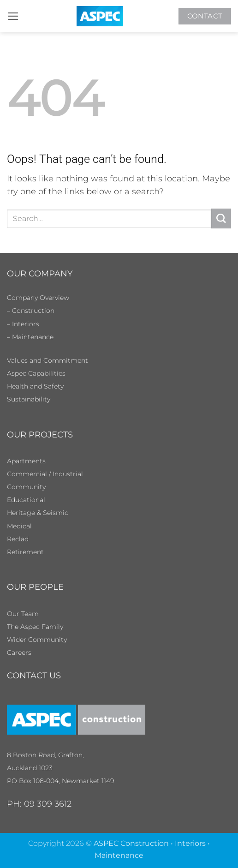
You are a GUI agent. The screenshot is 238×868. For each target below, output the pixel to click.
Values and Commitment (48, 360)
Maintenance (33, 337)
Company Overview (38, 298)
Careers (19, 652)
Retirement (25, 552)
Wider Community (37, 640)
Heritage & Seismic (38, 513)
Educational (26, 500)
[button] (13, 16)
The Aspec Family (35, 627)
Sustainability (29, 399)
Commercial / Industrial (45, 474)
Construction (33, 311)
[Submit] (221, 218)
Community (26, 487)
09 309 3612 (48, 804)
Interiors (26, 324)
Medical (19, 526)
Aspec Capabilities (36, 373)
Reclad (18, 539)
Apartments (26, 461)
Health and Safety (35, 386)
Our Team (23, 614)
